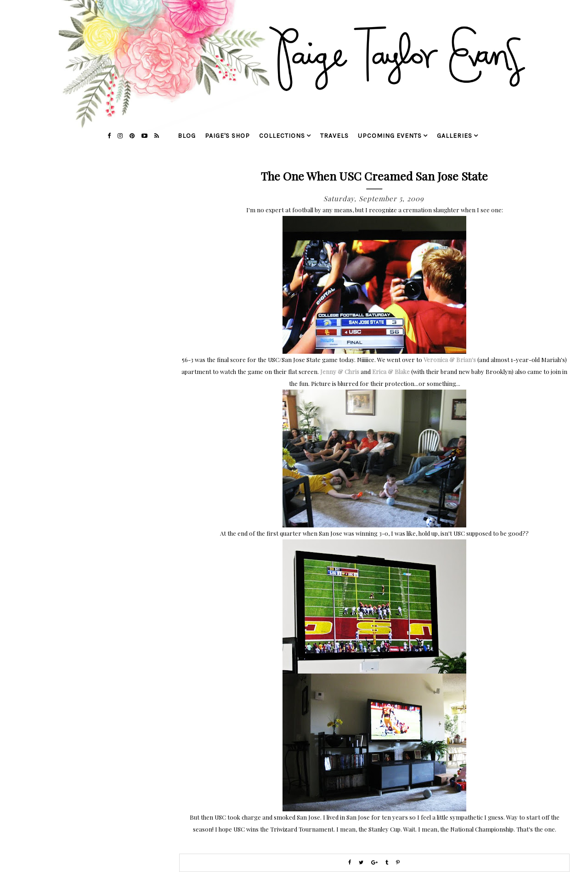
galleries (455, 136)
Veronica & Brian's (450, 360)
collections (282, 136)
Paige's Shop (227, 136)
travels (334, 136)
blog (187, 136)
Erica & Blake (391, 371)
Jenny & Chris (340, 371)
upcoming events (390, 136)
